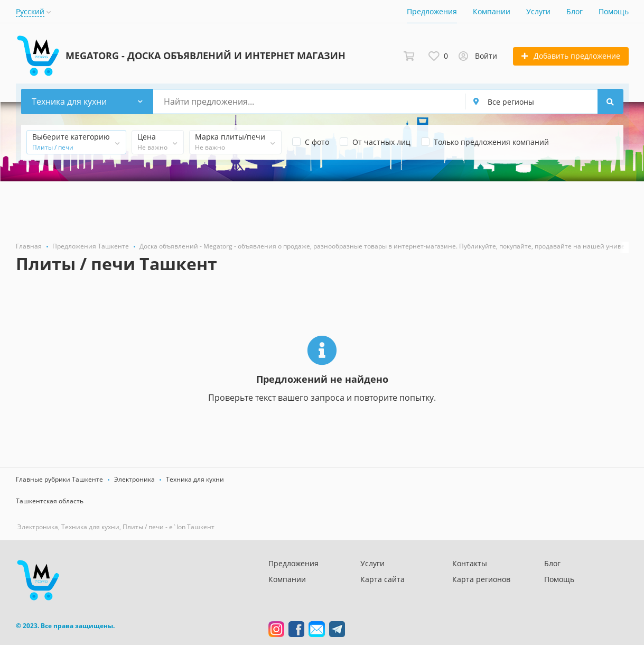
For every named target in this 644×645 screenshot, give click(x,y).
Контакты (470, 563)
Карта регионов (481, 579)
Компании (492, 11)
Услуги (538, 11)
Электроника (134, 479)
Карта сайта (382, 579)
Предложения (432, 11)
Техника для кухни (195, 479)
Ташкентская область (50, 501)
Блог (575, 11)
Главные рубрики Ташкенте (59, 479)
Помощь (614, 11)
